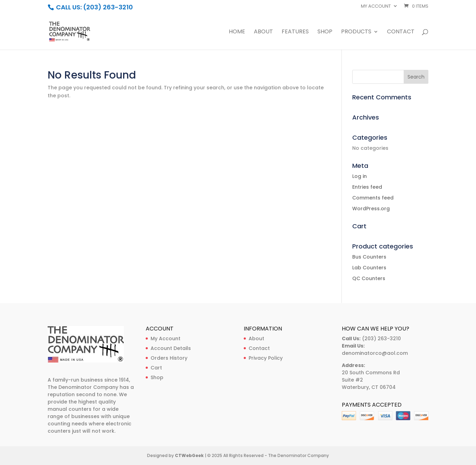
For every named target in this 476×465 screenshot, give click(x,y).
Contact (401, 32)
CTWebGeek (189, 455)
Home (237, 32)
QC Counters (369, 278)
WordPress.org (371, 209)
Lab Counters (369, 268)
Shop (325, 32)
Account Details (171, 348)
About (263, 32)
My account (376, 7)
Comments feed (373, 198)
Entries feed (367, 187)
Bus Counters (369, 257)
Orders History (169, 358)
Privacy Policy (266, 358)
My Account (166, 338)
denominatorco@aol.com (375, 353)
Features (295, 32)
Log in (360, 176)
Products (356, 32)
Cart (156, 368)
